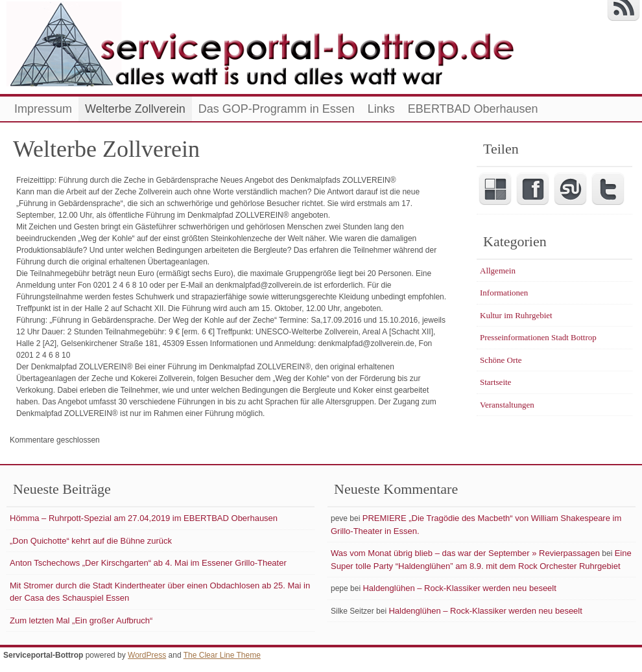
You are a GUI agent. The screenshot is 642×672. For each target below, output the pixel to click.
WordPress (147, 655)
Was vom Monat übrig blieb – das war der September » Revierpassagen (465, 553)
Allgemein (498, 271)
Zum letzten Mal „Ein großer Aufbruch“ (81, 620)
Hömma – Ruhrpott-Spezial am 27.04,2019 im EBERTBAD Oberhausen (144, 518)
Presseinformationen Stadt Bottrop (538, 337)
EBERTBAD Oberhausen (473, 109)
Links (381, 109)
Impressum (43, 109)
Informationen (504, 293)
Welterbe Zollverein (135, 109)
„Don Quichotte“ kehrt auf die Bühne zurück (91, 541)
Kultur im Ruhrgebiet (516, 315)
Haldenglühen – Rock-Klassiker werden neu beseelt (459, 588)
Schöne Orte (501, 360)
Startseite (495, 382)
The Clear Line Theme (222, 655)
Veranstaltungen (507, 405)
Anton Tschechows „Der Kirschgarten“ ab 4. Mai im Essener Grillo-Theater (148, 563)
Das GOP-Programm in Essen (277, 109)
